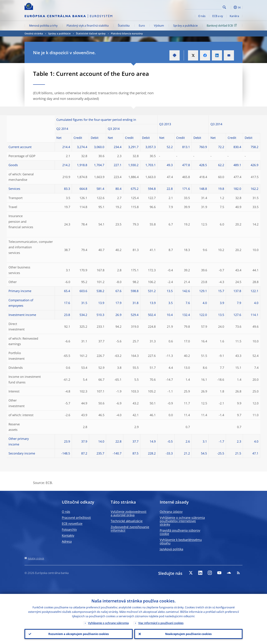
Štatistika (124, 26)
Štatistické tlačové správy (91, 33)
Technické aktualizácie (127, 521)
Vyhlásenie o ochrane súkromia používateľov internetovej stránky (182, 521)
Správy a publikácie (185, 26)
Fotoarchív (69, 529)
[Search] (205, 7)
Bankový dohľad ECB (222, 25)
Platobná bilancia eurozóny (127, 33)
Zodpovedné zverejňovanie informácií (130, 529)
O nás (202, 16)
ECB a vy (218, 16)
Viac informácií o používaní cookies (161, 623)
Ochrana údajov (171, 512)
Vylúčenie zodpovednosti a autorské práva (129, 513)
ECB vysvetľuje (72, 524)
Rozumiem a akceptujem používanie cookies (79, 634)
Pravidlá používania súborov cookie (180, 532)
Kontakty (68, 535)
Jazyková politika (171, 549)
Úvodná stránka (34, 33)
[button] (231, 7)
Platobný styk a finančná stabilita (88, 26)
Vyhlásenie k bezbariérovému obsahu (181, 541)
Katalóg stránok (36, 558)
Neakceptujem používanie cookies (188, 634)
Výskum (159, 26)
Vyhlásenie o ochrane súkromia (108, 623)
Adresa (67, 541)
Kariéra (234, 16)
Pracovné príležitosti (76, 518)
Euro (142, 26)
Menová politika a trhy (43, 26)
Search (224, 7)
